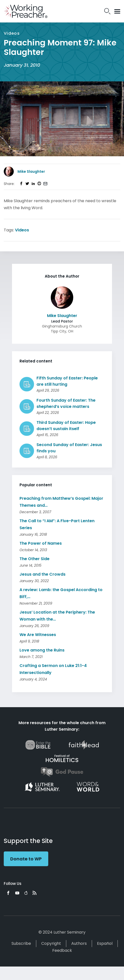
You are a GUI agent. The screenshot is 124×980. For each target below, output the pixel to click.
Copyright (51, 943)
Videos (22, 230)
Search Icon (107, 11)
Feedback (62, 950)
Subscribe (21, 943)
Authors (79, 943)
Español (105, 943)
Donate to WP (26, 859)
